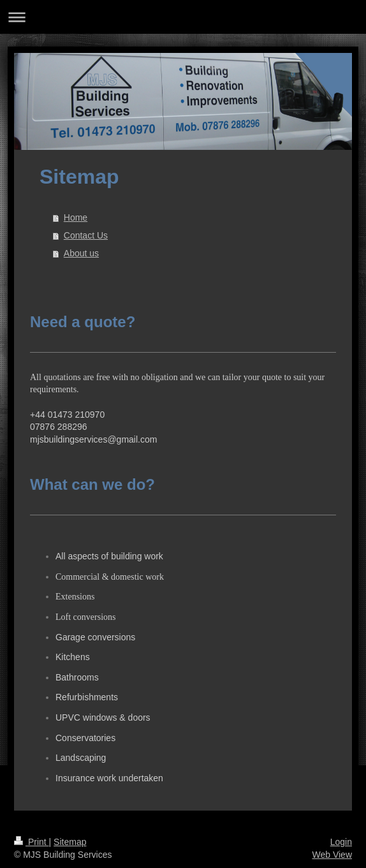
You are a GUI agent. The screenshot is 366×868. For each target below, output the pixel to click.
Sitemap (70, 842)
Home (76, 217)
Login (341, 842)
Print (32, 842)
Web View (332, 855)
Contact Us (86, 235)
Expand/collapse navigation (183, 17)
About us (81, 253)
